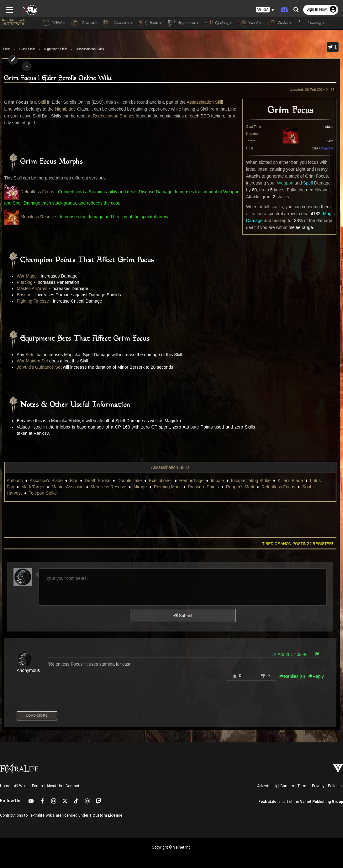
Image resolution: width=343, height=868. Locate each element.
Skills (7, 49)
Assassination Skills (90, 49)
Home (5, 786)
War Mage (25, 276)
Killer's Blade (289, 481)
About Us (54, 786)
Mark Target (31, 487)
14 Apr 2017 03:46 (291, 654)
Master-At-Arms (30, 288)
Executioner (159, 481)
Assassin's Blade (44, 481)
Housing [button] (311, 23)
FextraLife (267, 802)
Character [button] (118, 23)
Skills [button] (150, 23)
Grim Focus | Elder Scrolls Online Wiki (56, 78)
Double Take (128, 481)
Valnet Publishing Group (322, 802)
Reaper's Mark (238, 487)
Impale (215, 481)
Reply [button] (318, 676)
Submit (183, 616)
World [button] (250, 23)
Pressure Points (201, 487)
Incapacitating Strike (249, 481)
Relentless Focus (35, 192)
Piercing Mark (166, 487)
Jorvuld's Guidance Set (38, 367)
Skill (40, 102)
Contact (72, 786)
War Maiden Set (31, 361)
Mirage (138, 487)
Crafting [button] (219, 23)
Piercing (23, 282)
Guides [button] (280, 23)
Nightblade (63, 109)
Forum (37, 786)
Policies (335, 786)
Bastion (22, 295)
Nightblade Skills (56, 49)
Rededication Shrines (106, 116)
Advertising (267, 786)
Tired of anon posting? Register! (299, 544)
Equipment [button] (183, 23)
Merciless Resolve (36, 217)
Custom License (108, 815)
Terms (303, 786)
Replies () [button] (294, 676)
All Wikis (21, 786)
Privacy (318, 786)
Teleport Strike (41, 493)
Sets (28, 355)
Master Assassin (66, 487)
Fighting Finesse (31, 301)
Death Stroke (96, 481)
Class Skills (27, 49)
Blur (72, 481)
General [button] (84, 23)
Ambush (13, 481)
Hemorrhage (190, 481)
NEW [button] (54, 23)
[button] (265, 10)
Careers (287, 786)
